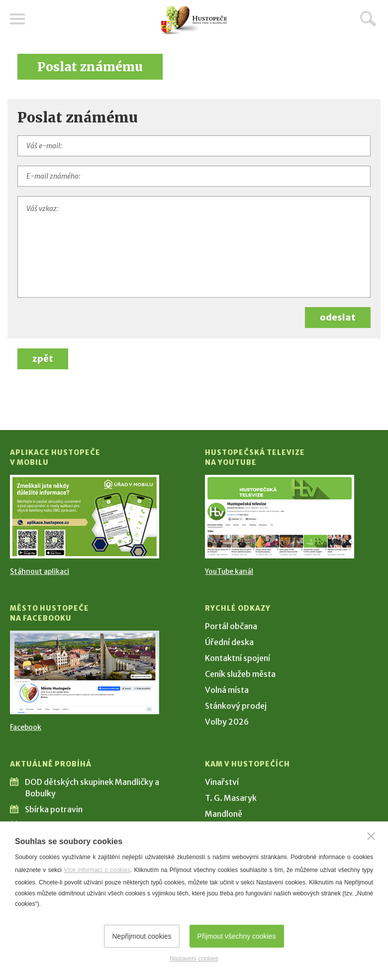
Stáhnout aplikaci (40, 571)
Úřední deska (229, 642)
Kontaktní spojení (238, 658)
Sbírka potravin (54, 809)
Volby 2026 (227, 722)
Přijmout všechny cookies (237, 936)
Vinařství (222, 782)
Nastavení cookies (194, 959)
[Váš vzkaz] (194, 247)
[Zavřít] (371, 836)
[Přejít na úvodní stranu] (194, 20)
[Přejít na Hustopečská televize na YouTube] (280, 517)
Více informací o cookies (97, 870)
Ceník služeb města (240, 674)
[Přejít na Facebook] (85, 672)
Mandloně (224, 814)
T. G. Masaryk (231, 798)
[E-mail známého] (194, 176)
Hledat (368, 18)
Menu (17, 19)
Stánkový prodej (236, 706)
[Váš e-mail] (194, 146)
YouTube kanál (229, 571)
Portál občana (231, 626)
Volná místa (227, 690)
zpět (43, 359)
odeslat (338, 317)
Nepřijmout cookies (142, 936)
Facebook (26, 727)
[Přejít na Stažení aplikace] (85, 517)
